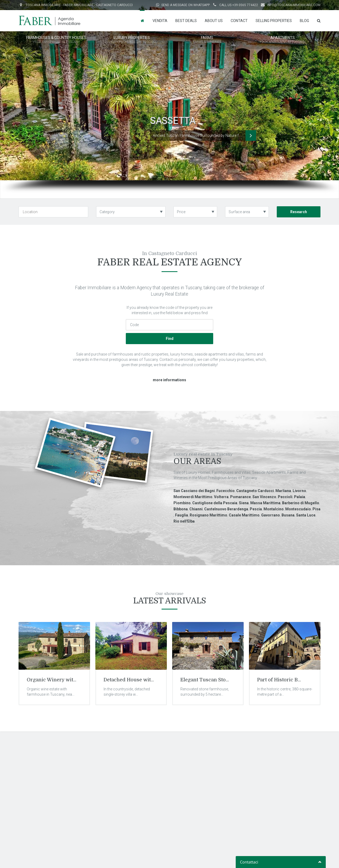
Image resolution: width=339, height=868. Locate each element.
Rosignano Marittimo (208, 515)
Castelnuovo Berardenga (226, 509)
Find (170, 339)
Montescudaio (298, 509)
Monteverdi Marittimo (193, 497)
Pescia (256, 509)
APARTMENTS (283, 40)
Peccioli (285, 497)
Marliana (283, 491)
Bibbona (181, 509)
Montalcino (274, 509)
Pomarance (240, 497)
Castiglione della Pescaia (215, 503)
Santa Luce (306, 515)
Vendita (160, 21)
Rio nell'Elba (184, 521)
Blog (304, 21)
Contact (239, 21)
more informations (169, 380)
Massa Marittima (265, 503)
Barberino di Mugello (301, 503)
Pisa (316, 509)
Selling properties (274, 21)
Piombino (182, 503)
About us (214, 21)
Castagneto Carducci (255, 491)
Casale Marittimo (244, 515)
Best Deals (186, 21)
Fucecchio (226, 491)
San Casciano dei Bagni (194, 491)
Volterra (221, 497)
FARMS (207, 40)
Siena (244, 503)
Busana (288, 515)
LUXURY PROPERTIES (132, 40)
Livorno (299, 491)
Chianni (196, 509)
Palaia (300, 497)
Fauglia (182, 515)
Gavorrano (271, 515)
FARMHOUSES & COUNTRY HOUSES (56, 40)
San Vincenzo (264, 497)
